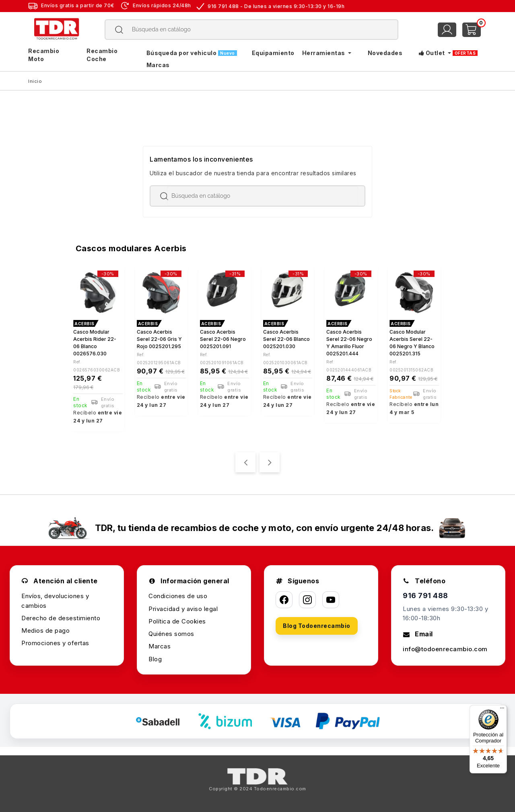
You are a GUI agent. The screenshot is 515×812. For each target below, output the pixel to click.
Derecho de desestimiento (61, 618)
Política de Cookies (177, 621)
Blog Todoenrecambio (317, 626)
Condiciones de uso (178, 596)
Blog (155, 659)
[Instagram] (307, 600)
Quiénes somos (171, 634)
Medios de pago (45, 631)
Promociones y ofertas (55, 643)
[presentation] (245, 462)
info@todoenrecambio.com (445, 649)
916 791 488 (425, 596)
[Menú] (502, 710)
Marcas (160, 646)
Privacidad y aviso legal (183, 609)
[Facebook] (284, 600)
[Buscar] (252, 30)
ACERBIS (84, 324)
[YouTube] (331, 600)
